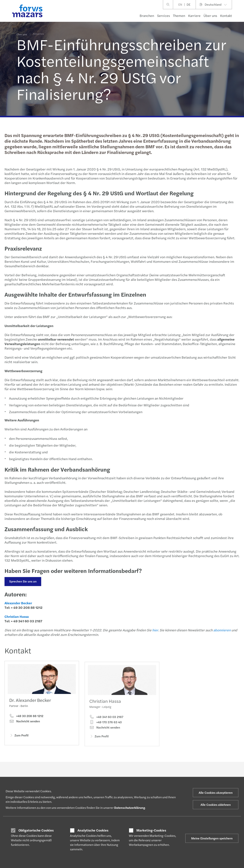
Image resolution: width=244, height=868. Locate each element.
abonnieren (222, 630)
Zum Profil (19, 736)
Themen (179, 16)
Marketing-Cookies (151, 830)
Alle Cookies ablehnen (216, 805)
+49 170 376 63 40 (106, 727)
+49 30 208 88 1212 (26, 717)
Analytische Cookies (93, 830)
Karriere (194, 16)
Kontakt (226, 16)
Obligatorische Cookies (36, 830)
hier (155, 630)
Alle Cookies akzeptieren (216, 793)
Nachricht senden (25, 722)
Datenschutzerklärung (130, 808)
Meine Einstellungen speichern (212, 838)
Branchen (147, 16)
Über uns (210, 16)
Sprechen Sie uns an (22, 581)
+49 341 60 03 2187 (106, 722)
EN (180, 4)
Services (163, 16)
